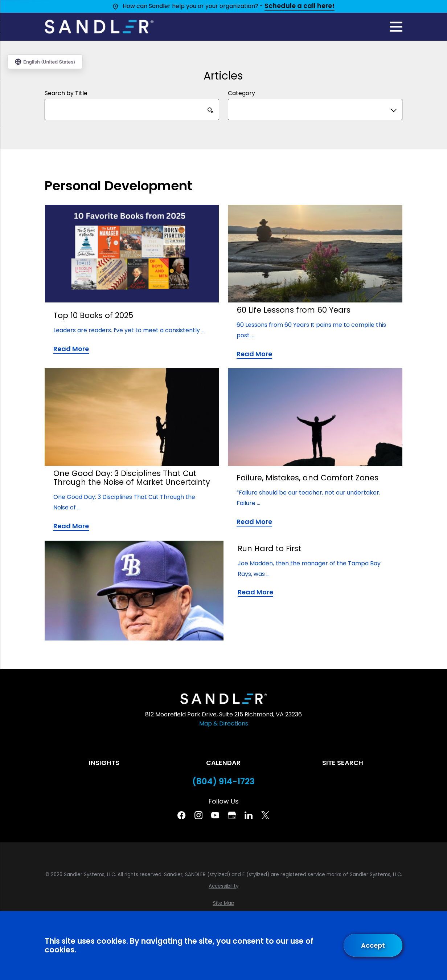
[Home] (99, 27)
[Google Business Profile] (232, 815)
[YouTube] (215, 815)
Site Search (343, 763)
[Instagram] (198, 815)
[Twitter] (265, 815)
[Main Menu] (396, 27)
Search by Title (66, 93)
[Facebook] (181, 815)
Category (241, 93)
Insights (104, 763)
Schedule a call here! (300, 6)
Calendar (223, 763)
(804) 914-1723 (223, 782)
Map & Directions (224, 723)
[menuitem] (223, 886)
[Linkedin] (249, 815)
